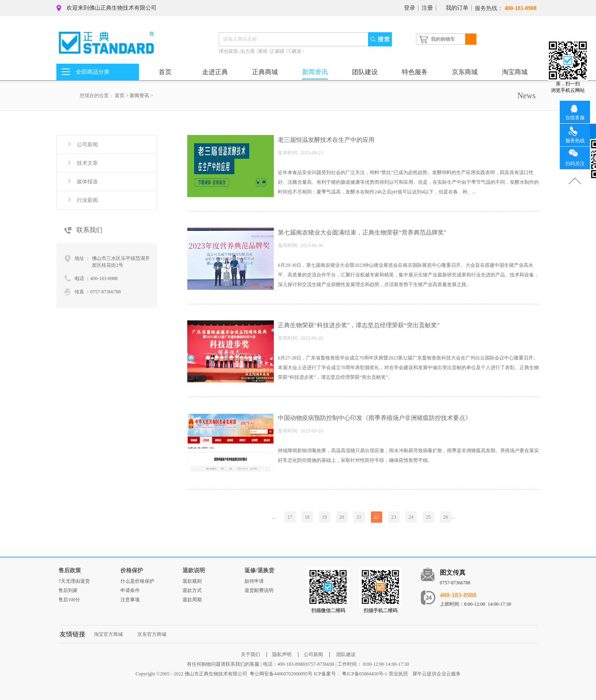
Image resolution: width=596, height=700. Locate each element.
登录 (410, 8)
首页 (165, 72)
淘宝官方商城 (108, 634)
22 (377, 517)
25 (428, 517)
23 (394, 517)
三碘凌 (295, 51)
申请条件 (130, 590)
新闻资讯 (139, 96)
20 (342, 517)
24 (411, 517)
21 (359, 517)
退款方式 (192, 590)
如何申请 (254, 581)
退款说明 (194, 570)
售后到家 (68, 590)
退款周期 (192, 600)
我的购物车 (443, 39)
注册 (427, 8)
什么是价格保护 (137, 581)
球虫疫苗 (229, 51)
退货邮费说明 (259, 590)
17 (290, 517)
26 (446, 517)
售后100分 (69, 600)
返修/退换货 (259, 570)
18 (307, 517)
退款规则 (192, 581)
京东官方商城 (152, 634)
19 (325, 517)
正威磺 (278, 51)
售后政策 (70, 570)
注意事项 (130, 600)
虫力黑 (248, 51)
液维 (263, 51)
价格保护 (132, 570)
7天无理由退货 (74, 581)
